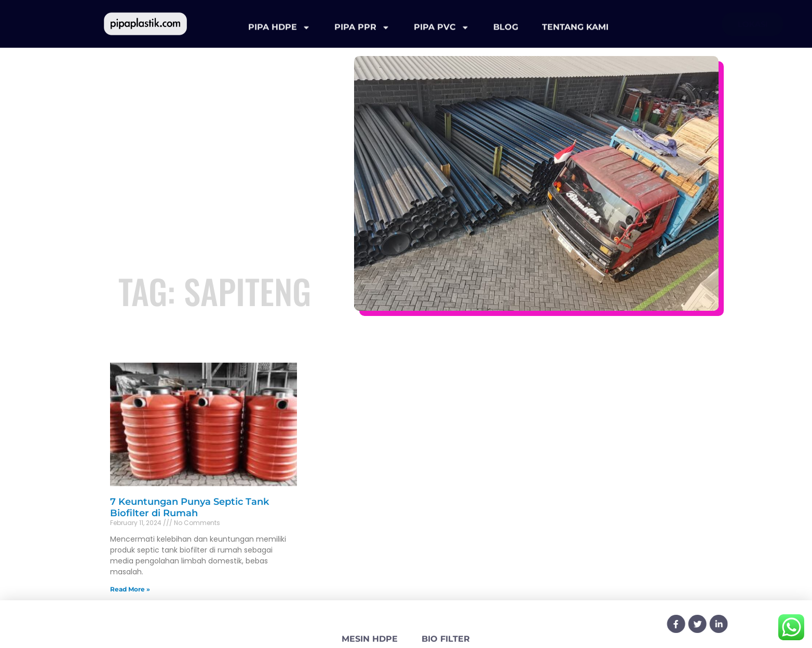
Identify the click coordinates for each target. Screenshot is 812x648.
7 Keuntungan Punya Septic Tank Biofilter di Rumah (190, 507)
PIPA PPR (362, 32)
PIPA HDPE (279, 32)
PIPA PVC (442, 32)
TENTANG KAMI (575, 32)
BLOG (506, 32)
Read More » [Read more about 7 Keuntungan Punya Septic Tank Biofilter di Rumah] (130, 589)
